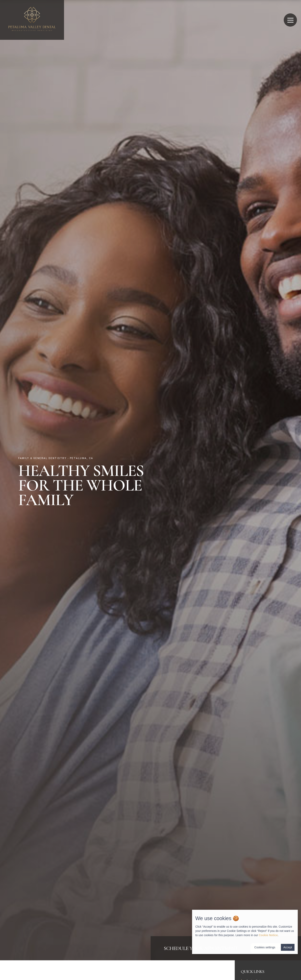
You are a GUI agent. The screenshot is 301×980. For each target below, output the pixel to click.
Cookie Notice (268, 935)
